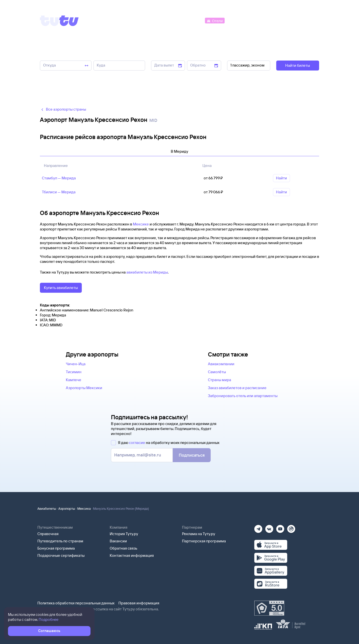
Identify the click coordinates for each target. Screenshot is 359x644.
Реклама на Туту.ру (199, 534)
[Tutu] (59, 21)
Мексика (84, 508)
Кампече (74, 380)
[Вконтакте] (269, 527)
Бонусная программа (56, 548)
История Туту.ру (124, 534)
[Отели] (215, 20)
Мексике (141, 224)
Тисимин (74, 372)
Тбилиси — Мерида (59, 192)
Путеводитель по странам (60, 541)
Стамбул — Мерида (59, 178)
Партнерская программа (204, 541)
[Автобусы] (193, 20)
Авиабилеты (47, 508)
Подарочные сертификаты (61, 555)
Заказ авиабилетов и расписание (237, 388)
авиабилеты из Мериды (147, 272)
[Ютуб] (280, 527)
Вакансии (118, 541)
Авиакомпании (221, 364)
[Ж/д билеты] (167, 20)
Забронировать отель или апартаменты (243, 396)
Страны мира (220, 380)
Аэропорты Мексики (84, 388)
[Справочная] (309, 20)
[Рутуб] (291, 527)
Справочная (48, 534)
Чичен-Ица (76, 364)
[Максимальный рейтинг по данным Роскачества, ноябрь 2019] (269, 608)
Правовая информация (139, 603)
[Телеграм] (258, 527)
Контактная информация (132, 555)
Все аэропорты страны (63, 109)
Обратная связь (124, 548)
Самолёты (217, 372)
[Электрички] (238, 20)
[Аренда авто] (282, 20)
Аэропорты (67, 508)
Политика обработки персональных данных (76, 603)
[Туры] (260, 20)
